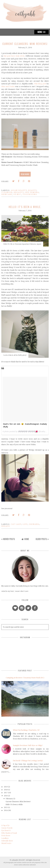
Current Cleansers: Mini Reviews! (25, 44)
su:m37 (17, 194)
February (9, 799)
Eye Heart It (6, 831)
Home (27, 539)
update (6, 526)
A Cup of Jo (5, 825)
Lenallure (5, 838)
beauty (32, 190)
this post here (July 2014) (14, 56)
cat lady (16, 524)
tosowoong (30, 194)
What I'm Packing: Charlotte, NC (26, 730)
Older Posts (41, 539)
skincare (7, 194)
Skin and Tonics (8, 86)
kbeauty (19, 192)
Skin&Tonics (6, 843)
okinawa (34, 524)
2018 (6, 790)
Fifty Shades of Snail (9, 833)
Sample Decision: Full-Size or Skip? (28, 745)
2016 (6, 796)
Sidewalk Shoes (7, 841)
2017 (6, 793)
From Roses (6, 836)
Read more (25, 174)
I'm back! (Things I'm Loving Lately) (28, 761)
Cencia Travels (7, 828)
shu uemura (32, 192)
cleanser (7, 192)
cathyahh (15, 860)
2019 (6, 787)
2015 (6, 807)
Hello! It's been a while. (25, 207)
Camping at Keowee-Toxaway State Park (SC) (25, 678)
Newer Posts (9, 539)
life (25, 524)
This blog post (40, 84)
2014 (6, 810)
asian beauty (19, 190)
